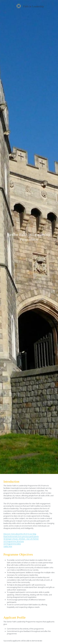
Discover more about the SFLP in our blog (20, 534)
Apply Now (8, 546)
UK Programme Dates (12, 544)
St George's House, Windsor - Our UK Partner (21, 539)
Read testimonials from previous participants (21, 536)
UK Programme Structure (14, 541)
